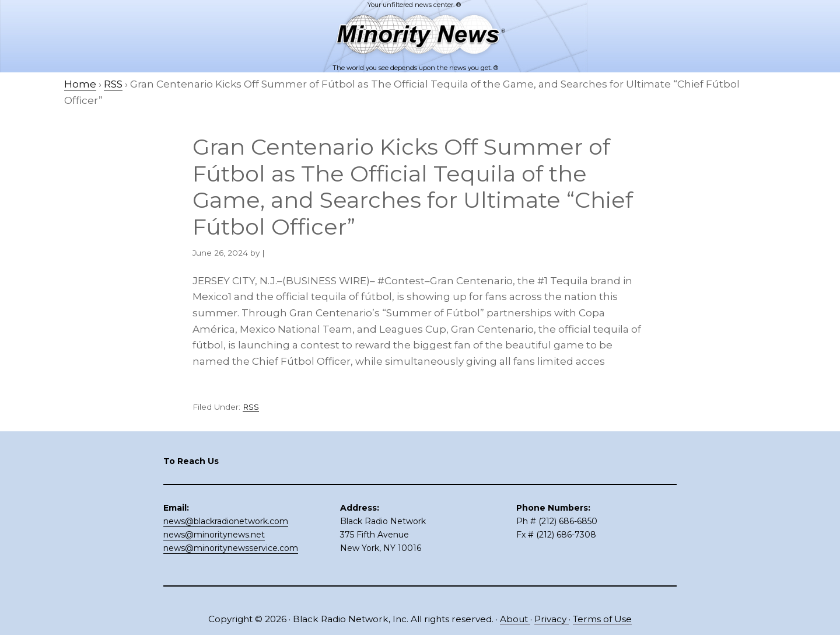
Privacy (552, 619)
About (515, 619)
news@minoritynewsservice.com (231, 548)
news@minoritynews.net (214, 535)
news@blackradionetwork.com (226, 521)
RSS (251, 407)
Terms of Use (602, 619)
